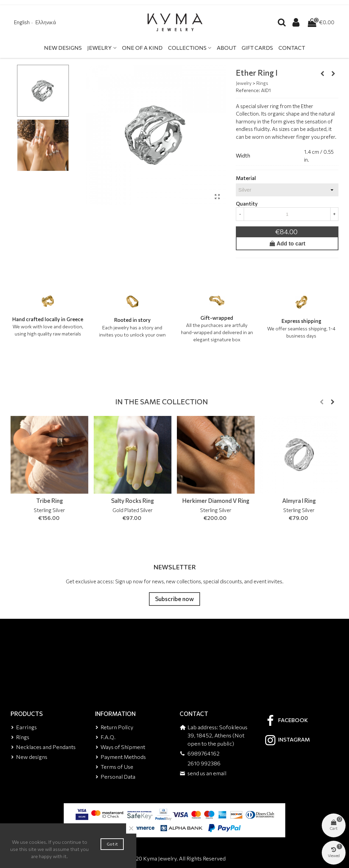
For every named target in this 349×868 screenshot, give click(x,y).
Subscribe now (174, 599)
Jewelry (100, 48)
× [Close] (131, 828)
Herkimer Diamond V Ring (216, 501)
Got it (112, 844)
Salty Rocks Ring (133, 501)
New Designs (63, 48)
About (226, 48)
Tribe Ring (50, 501)
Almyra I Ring (299, 501)
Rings (262, 83)
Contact (292, 48)
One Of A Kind (142, 48)
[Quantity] (287, 214)
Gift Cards (257, 48)
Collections (187, 48)
